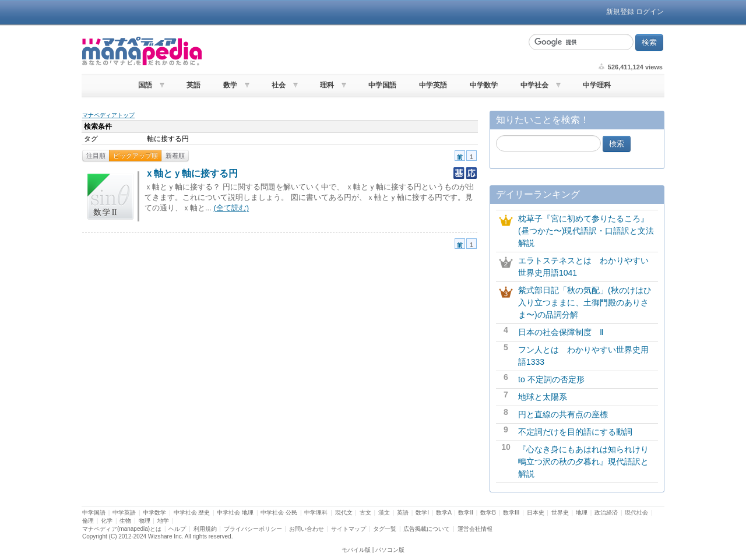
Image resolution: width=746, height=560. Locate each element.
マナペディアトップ (108, 115)
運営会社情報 (475, 529)
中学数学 (484, 85)
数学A (444, 513)
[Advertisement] (364, 51)
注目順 (96, 156)
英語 (193, 85)
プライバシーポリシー (253, 529)
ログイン (650, 12)
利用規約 (205, 529)
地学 (163, 521)
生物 (125, 521)
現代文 (344, 513)
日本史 (536, 513)
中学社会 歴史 (192, 513)
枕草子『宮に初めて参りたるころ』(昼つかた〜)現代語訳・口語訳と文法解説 (586, 231)
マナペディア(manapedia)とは (122, 529)
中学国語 (382, 85)
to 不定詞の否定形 (551, 379)
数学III (511, 513)
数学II (466, 513)
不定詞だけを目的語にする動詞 (575, 432)
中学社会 (534, 85)
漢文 (384, 513)
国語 (145, 85)
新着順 (175, 156)
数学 (230, 85)
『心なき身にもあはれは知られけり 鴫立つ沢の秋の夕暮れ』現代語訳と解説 (587, 462)
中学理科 (597, 85)
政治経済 (606, 513)
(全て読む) (231, 208)
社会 (279, 85)
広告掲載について (427, 529)
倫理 (88, 521)
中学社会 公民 (279, 513)
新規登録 (620, 12)
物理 (145, 521)
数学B (488, 513)
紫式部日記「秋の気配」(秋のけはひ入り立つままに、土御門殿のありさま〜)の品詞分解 (585, 302)
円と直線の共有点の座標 (563, 414)
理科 (327, 85)
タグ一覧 (385, 529)
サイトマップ (349, 529)
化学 (107, 521)
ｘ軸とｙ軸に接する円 (191, 173)
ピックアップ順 (136, 156)
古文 (365, 513)
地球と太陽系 (543, 397)
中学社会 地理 (235, 513)
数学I (422, 513)
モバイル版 (356, 550)
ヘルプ (177, 529)
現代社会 (636, 513)
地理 (582, 513)
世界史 (560, 513)
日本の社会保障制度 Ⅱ (561, 332)
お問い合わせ (307, 529)
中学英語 (433, 85)
